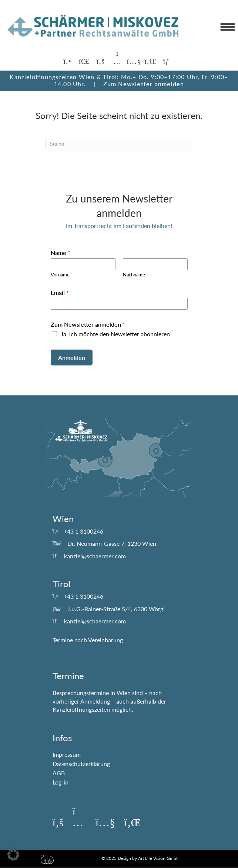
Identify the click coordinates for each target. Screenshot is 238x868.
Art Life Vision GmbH (159, 858)
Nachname (134, 275)
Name (61, 253)
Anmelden (72, 358)
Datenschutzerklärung (81, 764)
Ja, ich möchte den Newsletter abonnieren (115, 334)
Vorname (60, 275)
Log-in (61, 782)
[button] (67, 61)
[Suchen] (119, 144)
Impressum (67, 754)
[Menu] (228, 27)
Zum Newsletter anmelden (144, 84)
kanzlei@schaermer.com (95, 556)
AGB (59, 773)
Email (60, 292)
